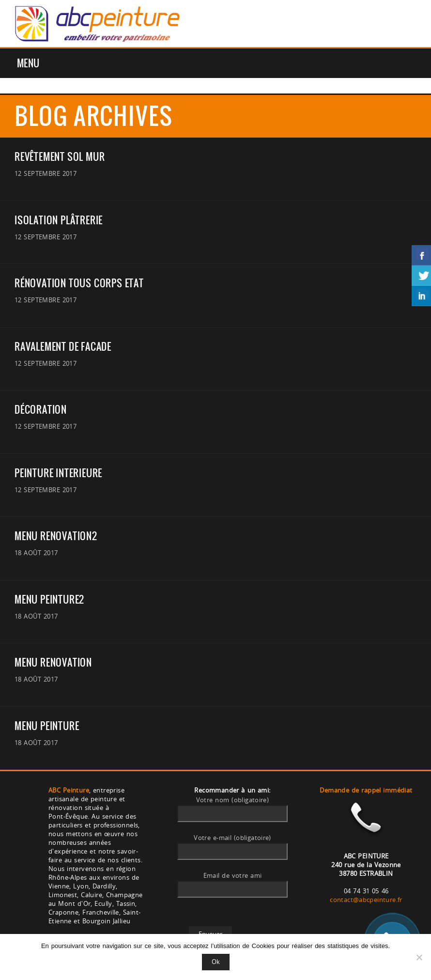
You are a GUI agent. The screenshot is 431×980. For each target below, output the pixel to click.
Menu (28, 63)
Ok (216, 962)
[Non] (419, 957)
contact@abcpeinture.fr (366, 900)
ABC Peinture (69, 790)
